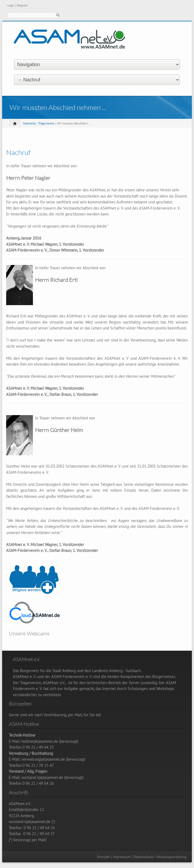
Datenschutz (144, 857)
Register (22, 5)
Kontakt (104, 857)
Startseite (29, 123)
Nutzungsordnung (172, 857)
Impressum (122, 857)
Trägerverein (46, 123)
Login (11, 5)
